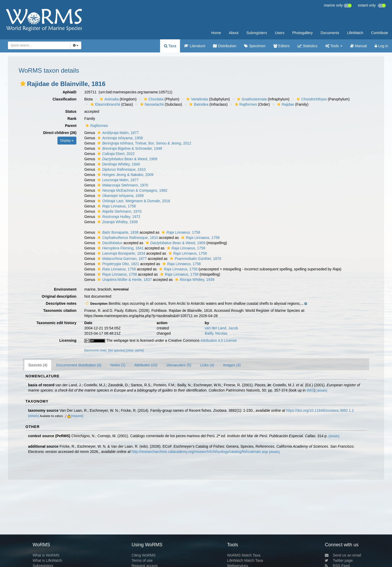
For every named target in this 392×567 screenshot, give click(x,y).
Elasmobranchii (105, 104)
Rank (72, 119)
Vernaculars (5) (179, 365)
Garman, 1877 (121, 259)
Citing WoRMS (144, 555)
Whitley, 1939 (117, 222)
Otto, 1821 (118, 264)
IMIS (311, 390)
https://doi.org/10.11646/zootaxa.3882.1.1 (320, 410)
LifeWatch (355, 33)
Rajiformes (245, 104)
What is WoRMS (46, 555)
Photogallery (303, 33)
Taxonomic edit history (56, 323)
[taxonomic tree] (95, 350)
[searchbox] (38, 45)
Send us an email (343, 555)
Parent (71, 126)
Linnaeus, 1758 (116, 206)
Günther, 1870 (195, 259)
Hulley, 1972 (118, 217)
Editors (282, 46)
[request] (77, 416)
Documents (330, 33)
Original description (59, 296)
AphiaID (69, 92)
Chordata (153, 99)
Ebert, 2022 (115, 154)
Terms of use (142, 560)
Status (71, 111)
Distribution (225, 46)
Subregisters (257, 33)
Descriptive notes (61, 303)
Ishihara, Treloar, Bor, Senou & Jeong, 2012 (144, 143)
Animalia (108, 99)
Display (67, 141)
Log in (381, 46)
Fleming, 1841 (120, 248)
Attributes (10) (146, 365)
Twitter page (339, 560)
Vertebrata (197, 99)
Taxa (170, 46)
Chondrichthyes (311, 99)
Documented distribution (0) (79, 365)
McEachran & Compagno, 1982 (132, 190)
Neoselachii (151, 104)
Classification (64, 99)
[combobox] (39, 45)
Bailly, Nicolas (216, 333)
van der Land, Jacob (221, 328)
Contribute (380, 33)
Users (280, 33)
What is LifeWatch (47, 560)
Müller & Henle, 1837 (124, 280)
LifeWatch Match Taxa (245, 560)
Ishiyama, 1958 (119, 138)
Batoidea (198, 104)
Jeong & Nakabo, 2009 (125, 175)
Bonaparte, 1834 (121, 253)
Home (216, 33)
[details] (322, 391)
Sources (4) (38, 365)
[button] (23, 84)
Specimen (255, 46)
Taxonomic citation (60, 311)
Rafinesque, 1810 (121, 169)
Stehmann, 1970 (122, 185)
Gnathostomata (251, 99)
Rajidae (285, 104)
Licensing (68, 340)
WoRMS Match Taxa (244, 555)
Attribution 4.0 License (219, 340)
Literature (195, 46)
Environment (65, 289)
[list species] (117, 350)
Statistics (308, 46)
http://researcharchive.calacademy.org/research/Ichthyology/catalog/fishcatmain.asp (200, 452)
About (234, 33)
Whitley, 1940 (118, 164)
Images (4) (232, 365)
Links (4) (207, 365)
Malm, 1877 (117, 133)
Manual (359, 46)
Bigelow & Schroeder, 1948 (129, 148)
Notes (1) (118, 365)
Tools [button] (334, 46)
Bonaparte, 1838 (117, 232)
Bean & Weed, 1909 (127, 159)
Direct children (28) (60, 133)
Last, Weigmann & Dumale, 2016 (133, 201)
